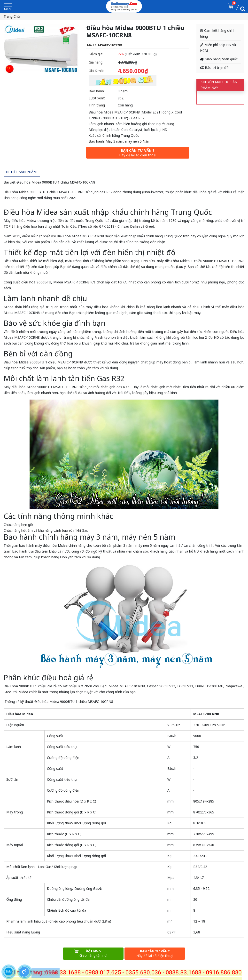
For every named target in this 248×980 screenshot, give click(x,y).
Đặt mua (93, 953)
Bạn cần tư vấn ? (138, 153)
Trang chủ (12, 16)
